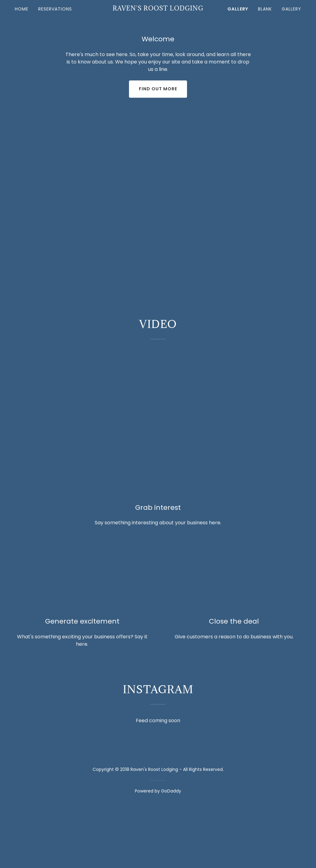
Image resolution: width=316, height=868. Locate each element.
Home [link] (22, 9)
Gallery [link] (238, 9)
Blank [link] (265, 9)
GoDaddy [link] (171, 791)
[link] (158, 9)
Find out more (158, 89)
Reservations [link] (55, 9)
